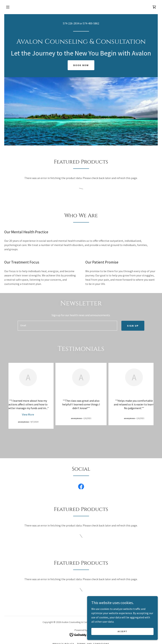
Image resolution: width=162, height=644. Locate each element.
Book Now (81, 65)
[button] (8, 7)
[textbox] (67, 326)
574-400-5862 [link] (91, 23)
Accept (122, 631)
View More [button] (28, 414)
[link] (154, 7)
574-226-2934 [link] (71, 23)
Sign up (133, 326)
